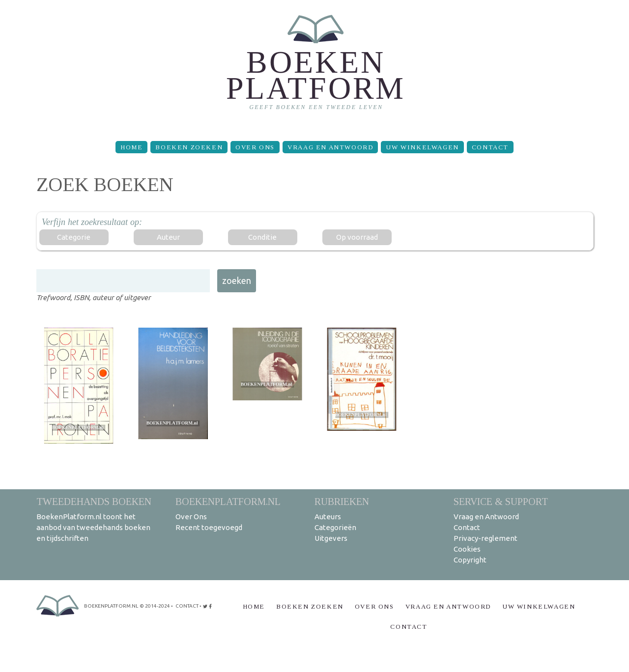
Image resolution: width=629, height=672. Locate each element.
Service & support (501, 501)
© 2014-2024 (155, 606)
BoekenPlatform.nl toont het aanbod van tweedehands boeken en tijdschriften (93, 527)
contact (187, 606)
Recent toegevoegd (209, 527)
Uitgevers (331, 538)
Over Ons (255, 147)
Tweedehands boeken (94, 501)
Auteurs (328, 517)
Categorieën (335, 527)
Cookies (467, 549)
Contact (490, 147)
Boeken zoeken (189, 147)
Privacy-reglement (486, 538)
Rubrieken (342, 501)
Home (131, 147)
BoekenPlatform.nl (228, 501)
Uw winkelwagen (422, 147)
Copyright (470, 560)
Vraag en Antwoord (330, 147)
